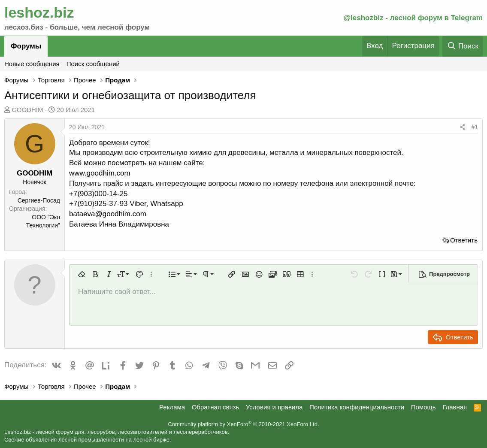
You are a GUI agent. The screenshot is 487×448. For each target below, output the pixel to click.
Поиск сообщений (93, 64)
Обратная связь (216, 407)
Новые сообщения (32, 64)
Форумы (26, 46)
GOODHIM (27, 110)
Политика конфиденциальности (357, 407)
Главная (455, 407)
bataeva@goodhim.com (108, 214)
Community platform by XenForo (243, 424)
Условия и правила (274, 407)
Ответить (464, 240)
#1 (475, 127)
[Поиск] (463, 46)
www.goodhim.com (100, 173)
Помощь (423, 407)
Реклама (172, 407)
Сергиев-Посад (39, 200)
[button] (82, 274)
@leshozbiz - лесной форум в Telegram (413, 18)
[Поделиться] (463, 127)
